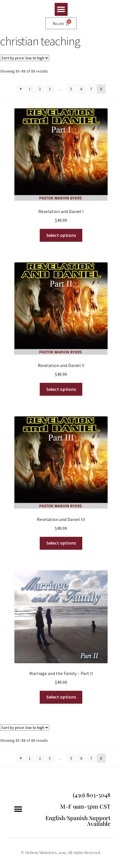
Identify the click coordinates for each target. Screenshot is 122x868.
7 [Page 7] (91, 89)
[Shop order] (25, 58)
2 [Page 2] (40, 89)
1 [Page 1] (30, 89)
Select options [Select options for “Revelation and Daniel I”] (61, 235)
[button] (61, 9)
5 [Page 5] (71, 89)
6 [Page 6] (81, 89)
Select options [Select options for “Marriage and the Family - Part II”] (61, 697)
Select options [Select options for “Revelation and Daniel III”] (61, 543)
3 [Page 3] (50, 89)
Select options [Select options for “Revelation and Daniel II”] (61, 389)
